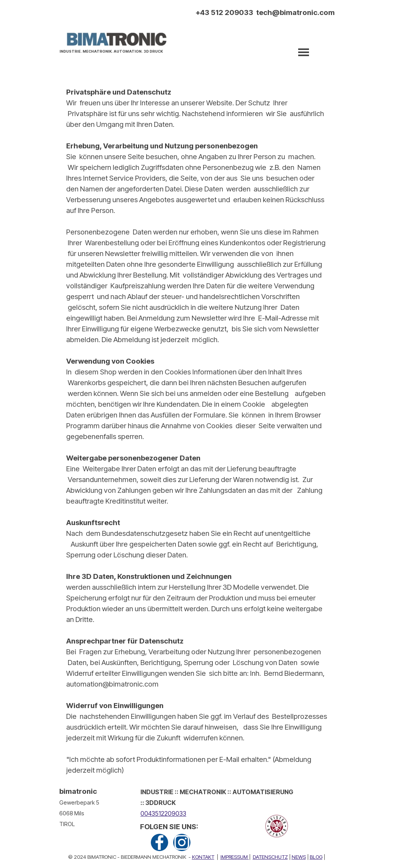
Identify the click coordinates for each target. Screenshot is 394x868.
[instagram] (182, 842)
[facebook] (159, 842)
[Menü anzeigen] (304, 52)
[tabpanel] (113, 50)
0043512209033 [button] (163, 813)
